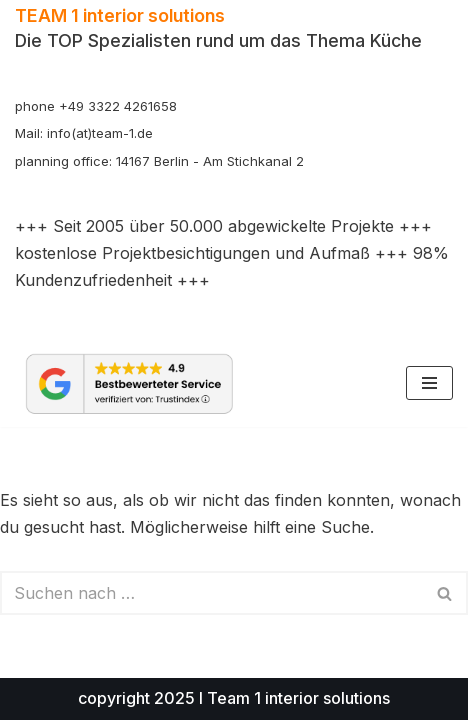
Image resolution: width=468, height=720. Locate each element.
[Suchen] (211, 593)
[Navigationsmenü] (429, 383)
